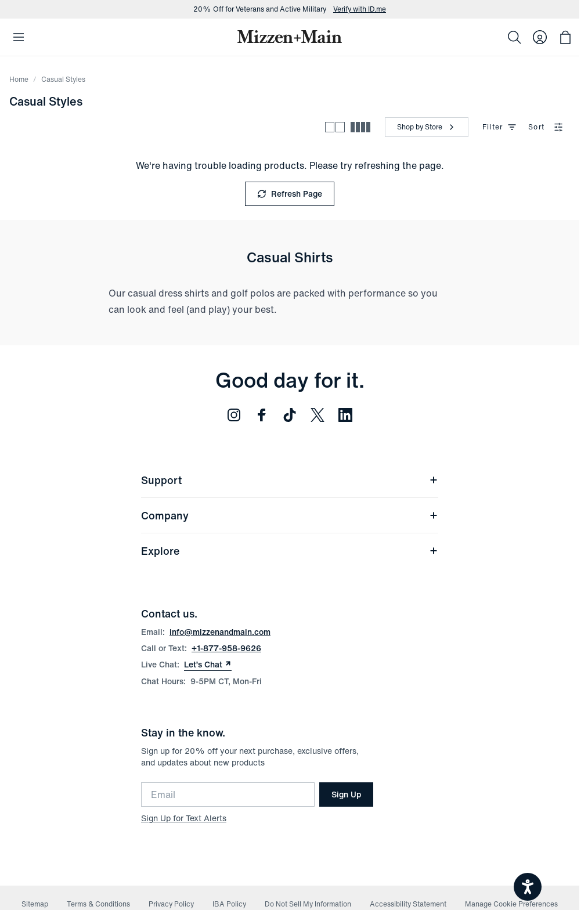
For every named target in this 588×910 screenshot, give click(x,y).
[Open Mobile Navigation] (19, 37)
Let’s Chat (208, 665)
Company (290, 515)
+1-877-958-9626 (226, 648)
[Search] (514, 37)
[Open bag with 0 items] (565, 37)
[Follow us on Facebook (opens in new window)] (262, 415)
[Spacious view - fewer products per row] (335, 127)
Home (19, 79)
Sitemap (35, 904)
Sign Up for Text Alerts (184, 818)
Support (290, 480)
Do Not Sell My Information (308, 904)
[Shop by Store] (427, 127)
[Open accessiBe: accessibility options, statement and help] (528, 887)
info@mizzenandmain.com (220, 632)
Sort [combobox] (546, 127)
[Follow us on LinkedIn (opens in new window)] (345, 415)
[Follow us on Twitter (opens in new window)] (318, 415)
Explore (290, 551)
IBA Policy (229, 904)
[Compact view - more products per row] (360, 127)
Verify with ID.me (360, 9)
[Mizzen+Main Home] (290, 37)
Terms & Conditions (98, 904)
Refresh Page (290, 194)
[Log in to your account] (540, 37)
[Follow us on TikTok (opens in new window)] (290, 415)
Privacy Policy (171, 904)
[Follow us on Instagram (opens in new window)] (234, 415)
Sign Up (346, 794)
